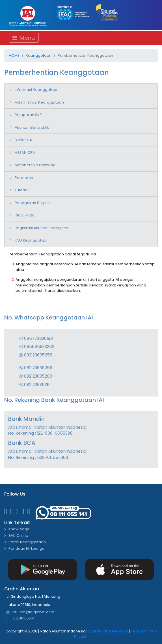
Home (14, 55)
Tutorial (21, 190)
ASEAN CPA (25, 153)
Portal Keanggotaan (27, 542)
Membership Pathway (35, 165)
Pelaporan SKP (28, 115)
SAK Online (18, 536)
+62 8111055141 (21, 618)
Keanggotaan (39, 55)
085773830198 (36, 338)
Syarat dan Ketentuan (108, 631)
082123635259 (36, 368)
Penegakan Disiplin (32, 203)
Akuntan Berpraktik (32, 127)
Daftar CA (23, 140)
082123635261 (35, 385)
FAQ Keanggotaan (32, 240)
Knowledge (19, 529)
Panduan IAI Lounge (27, 549)
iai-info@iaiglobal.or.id (30, 612)
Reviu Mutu (24, 215)
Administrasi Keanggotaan (39, 102)
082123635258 (36, 355)
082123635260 (36, 376)
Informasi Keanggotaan (37, 90)
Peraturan (24, 178)
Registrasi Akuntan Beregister (42, 228)
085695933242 (37, 347)
